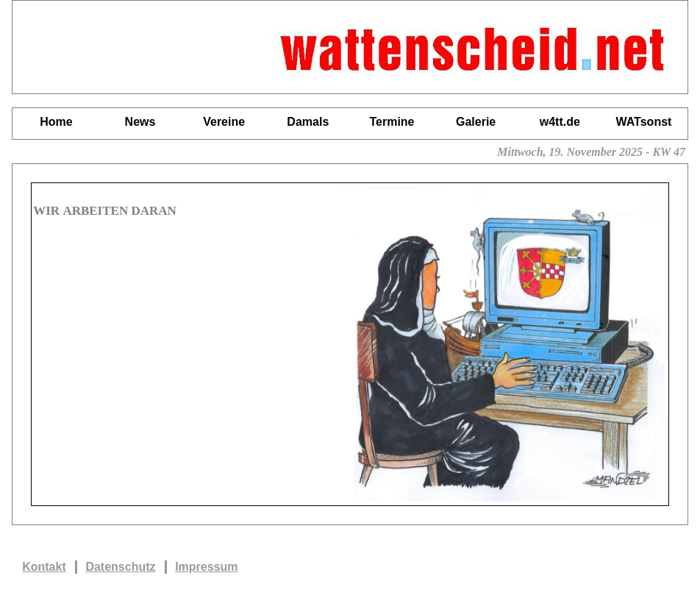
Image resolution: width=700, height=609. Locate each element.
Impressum (206, 567)
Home (56, 122)
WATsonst (644, 122)
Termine (392, 122)
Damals (308, 122)
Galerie (476, 122)
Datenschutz (120, 567)
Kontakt (44, 567)
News (140, 122)
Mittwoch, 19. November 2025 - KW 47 (593, 152)
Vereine (224, 122)
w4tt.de (560, 122)
